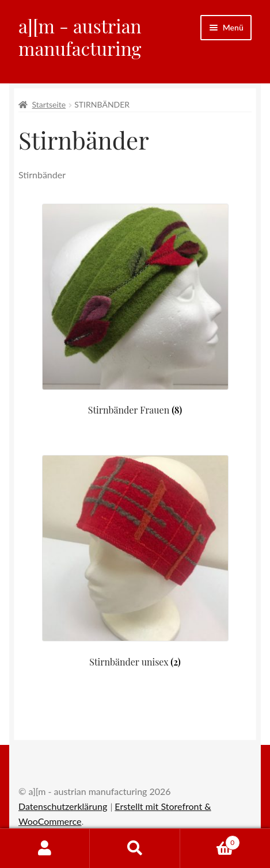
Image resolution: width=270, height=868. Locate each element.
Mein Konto (45, 848)
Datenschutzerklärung (63, 806)
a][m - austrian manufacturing (80, 37)
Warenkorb (210, 840)
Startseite (49, 104)
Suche (135, 848)
